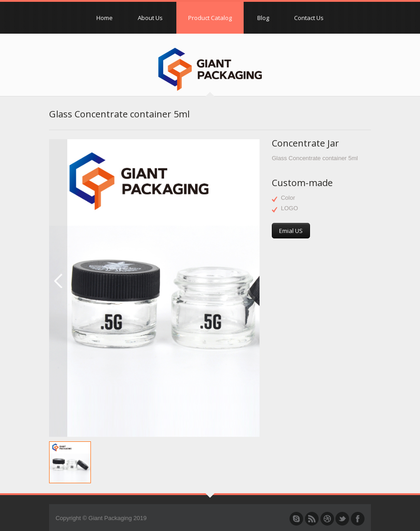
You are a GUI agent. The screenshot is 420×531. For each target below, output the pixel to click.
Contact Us (309, 18)
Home (105, 18)
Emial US (291, 231)
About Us (150, 18)
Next (255, 144)
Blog (263, 18)
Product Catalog (210, 18)
